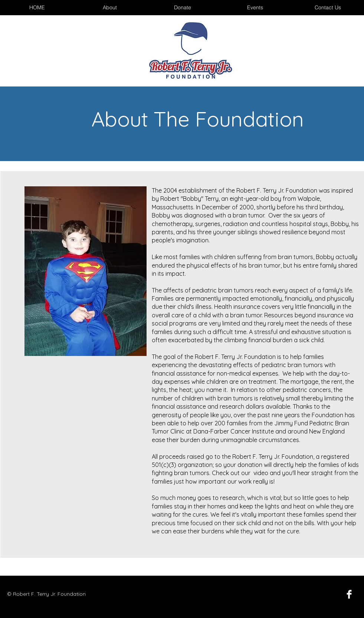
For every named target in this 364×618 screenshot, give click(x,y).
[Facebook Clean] (349, 594)
